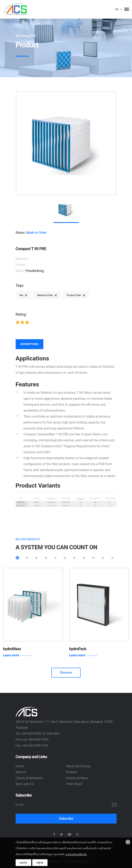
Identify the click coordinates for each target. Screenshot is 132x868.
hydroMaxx (12, 649)
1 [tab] (17, 558)
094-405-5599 (39, 740)
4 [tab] (46, 558)
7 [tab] (74, 558)
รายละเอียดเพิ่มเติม (76, 854)
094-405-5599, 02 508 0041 (41, 734)
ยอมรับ (23, 863)
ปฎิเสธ (40, 863)
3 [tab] (36, 558)
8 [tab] (84, 558)
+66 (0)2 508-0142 (35, 746)
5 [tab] (55, 558)
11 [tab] (112, 558)
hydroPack (78, 649)
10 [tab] (103, 558)
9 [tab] (93, 558)
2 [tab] (27, 558)
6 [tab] (65, 558)
